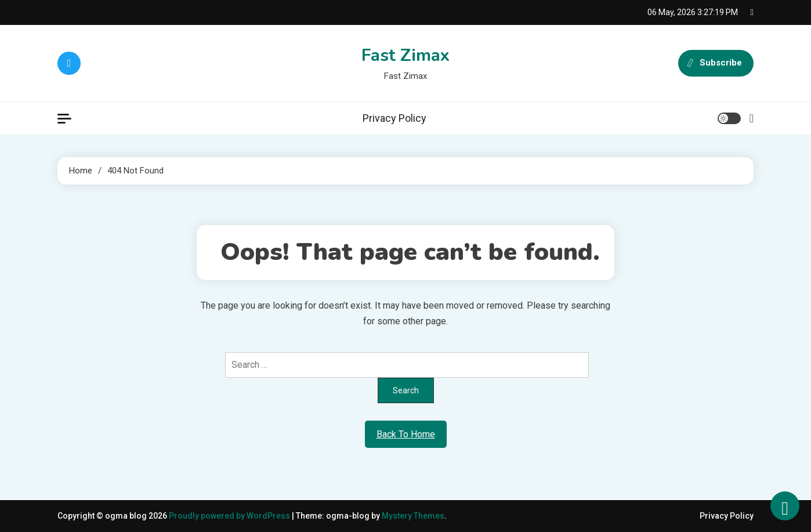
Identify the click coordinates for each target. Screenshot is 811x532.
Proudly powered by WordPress (230, 516)
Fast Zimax (405, 55)
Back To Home (406, 434)
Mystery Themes (413, 516)
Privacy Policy (394, 118)
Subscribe (716, 63)
